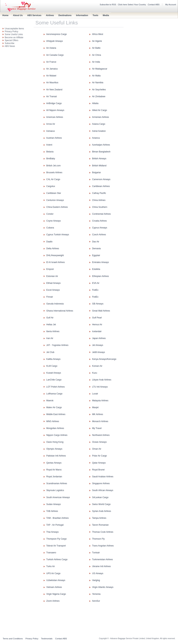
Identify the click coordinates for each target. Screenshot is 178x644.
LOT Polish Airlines (55, 387)
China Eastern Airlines (57, 207)
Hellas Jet (51, 325)
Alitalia (95, 103)
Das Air (96, 242)
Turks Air (51, 566)
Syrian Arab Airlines (102, 511)
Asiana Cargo (99, 124)
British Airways (99, 159)
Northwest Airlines (101, 435)
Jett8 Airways (99, 352)
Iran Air (50, 338)
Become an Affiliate (14, 37)
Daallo (49, 242)
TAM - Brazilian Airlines (57, 518)
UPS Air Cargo (53, 573)
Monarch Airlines (100, 421)
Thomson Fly (98, 539)
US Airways (98, 573)
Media (106, 15)
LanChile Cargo (54, 380)
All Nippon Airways (55, 110)
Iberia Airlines (53, 331)
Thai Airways (52, 532)
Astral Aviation (99, 131)
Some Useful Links (14, 34)
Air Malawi (51, 76)
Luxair (95, 394)
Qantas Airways (54, 463)
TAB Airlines (52, 511)
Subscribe (10, 43)
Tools (95, 15)
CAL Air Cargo (53, 179)
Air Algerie (97, 41)
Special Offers (12, 40)
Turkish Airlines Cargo (57, 559)
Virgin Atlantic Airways (103, 587)
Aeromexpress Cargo (56, 34)
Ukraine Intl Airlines (101, 566)
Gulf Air (50, 318)
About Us (18, 15)
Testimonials (47, 639)
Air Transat (51, 96)
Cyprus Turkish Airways (58, 235)
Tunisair (96, 553)
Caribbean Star (54, 193)
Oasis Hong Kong (55, 442)
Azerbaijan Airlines (101, 145)
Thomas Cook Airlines (103, 532)
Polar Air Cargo (99, 456)
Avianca (96, 138)
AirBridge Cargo (54, 103)
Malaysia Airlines (100, 401)
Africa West (97, 34)
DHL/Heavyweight (55, 255)
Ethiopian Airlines (100, 276)
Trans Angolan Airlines (103, 546)
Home (5, 15)
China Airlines (99, 200)
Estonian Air (52, 276)
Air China (96, 55)
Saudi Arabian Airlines (103, 477)
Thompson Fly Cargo (56, 539)
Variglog (96, 580)
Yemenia (96, 594)
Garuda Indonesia (55, 304)
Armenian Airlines (100, 117)
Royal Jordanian (54, 477)
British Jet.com (53, 166)
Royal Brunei (98, 470)
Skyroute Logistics (55, 490)
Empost (50, 269)
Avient (49, 145)
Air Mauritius (52, 83)
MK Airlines (98, 414)
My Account (171, 5)
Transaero (51, 553)
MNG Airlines (53, 421)
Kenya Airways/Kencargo (104, 359)
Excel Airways (53, 290)
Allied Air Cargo (99, 110)
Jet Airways (98, 345)
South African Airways (103, 490)
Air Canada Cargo (55, 55)
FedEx (95, 290)
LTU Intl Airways (100, 387)
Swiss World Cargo (101, 504)
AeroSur (96, 601)
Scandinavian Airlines (57, 483)
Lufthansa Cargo (54, 394)
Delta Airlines (53, 249)
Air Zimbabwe (99, 96)
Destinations (65, 15)
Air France (51, 62)
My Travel (97, 428)
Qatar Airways (99, 463)
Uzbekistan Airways (56, 580)
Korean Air (97, 366)
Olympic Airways (54, 449)
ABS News (10, 46)
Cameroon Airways (101, 179)
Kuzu (95, 373)
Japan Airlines (99, 338)
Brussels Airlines (54, 172)
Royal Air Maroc (54, 470)
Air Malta (96, 76)
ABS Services (34, 15)
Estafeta (96, 269)
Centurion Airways (55, 200)
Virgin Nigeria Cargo (56, 594)
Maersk (50, 401)
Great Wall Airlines (101, 311)
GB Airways (98, 304)
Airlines (50, 15)
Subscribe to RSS (108, 5)
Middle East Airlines (56, 414)
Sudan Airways (53, 504)
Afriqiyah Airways (54, 41)
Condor (50, 214)
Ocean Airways (99, 442)
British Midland (99, 166)
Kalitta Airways (53, 359)
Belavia (50, 152)
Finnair (50, 297)
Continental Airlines (101, 214)
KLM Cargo (52, 366)
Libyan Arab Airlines (102, 380)
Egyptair (96, 255)
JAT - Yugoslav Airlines (57, 345)
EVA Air (96, 283)
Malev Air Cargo (54, 407)
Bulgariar (96, 172)
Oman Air (97, 449)
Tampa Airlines (99, 518)
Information (82, 15)
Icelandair (97, 331)
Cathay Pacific (99, 193)
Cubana (50, 228)
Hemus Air (97, 325)
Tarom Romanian (100, 525)
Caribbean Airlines (101, 186)
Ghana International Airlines (60, 311)
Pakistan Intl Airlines (56, 456)
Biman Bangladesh (101, 152)
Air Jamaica (52, 69)
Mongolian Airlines (55, 428)
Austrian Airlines (54, 138)
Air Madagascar (100, 69)
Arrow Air (51, 124)
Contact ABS (154, 5)
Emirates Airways (100, 262)
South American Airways (58, 497)
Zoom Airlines (53, 601)
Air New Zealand (54, 90)
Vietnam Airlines (54, 587)
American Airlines (55, 117)
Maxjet (95, 407)
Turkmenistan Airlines (102, 559)
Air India (96, 62)
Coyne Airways (53, 221)
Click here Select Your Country (132, 5)
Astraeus (50, 131)
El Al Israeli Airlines (55, 262)
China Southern (100, 207)
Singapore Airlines (101, 483)
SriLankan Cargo (100, 497)
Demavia (96, 249)
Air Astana (51, 48)
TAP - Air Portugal (55, 525)
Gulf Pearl (97, 318)
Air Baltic (96, 48)
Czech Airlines (99, 235)
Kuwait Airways (54, 373)
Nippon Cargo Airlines (57, 435)
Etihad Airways (53, 283)
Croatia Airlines (99, 221)
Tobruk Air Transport (56, 546)
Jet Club (50, 352)
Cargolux (51, 186)
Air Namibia (98, 83)
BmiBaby (51, 159)
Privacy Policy (12, 31)
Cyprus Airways (100, 228)
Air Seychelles (99, 90)
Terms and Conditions (13, 639)
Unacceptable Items (14, 29)
